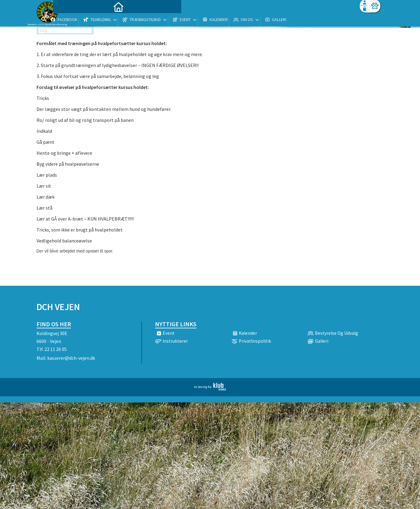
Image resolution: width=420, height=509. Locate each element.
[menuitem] (75, 21)
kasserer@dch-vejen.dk (71, 358)
